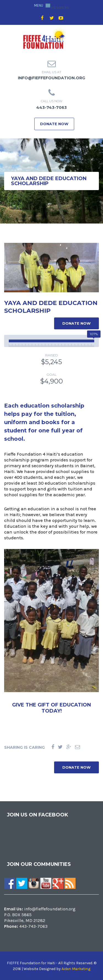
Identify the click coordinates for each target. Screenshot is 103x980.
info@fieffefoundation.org (51, 78)
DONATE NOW (54, 124)
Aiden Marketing (76, 969)
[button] (60, 8)
